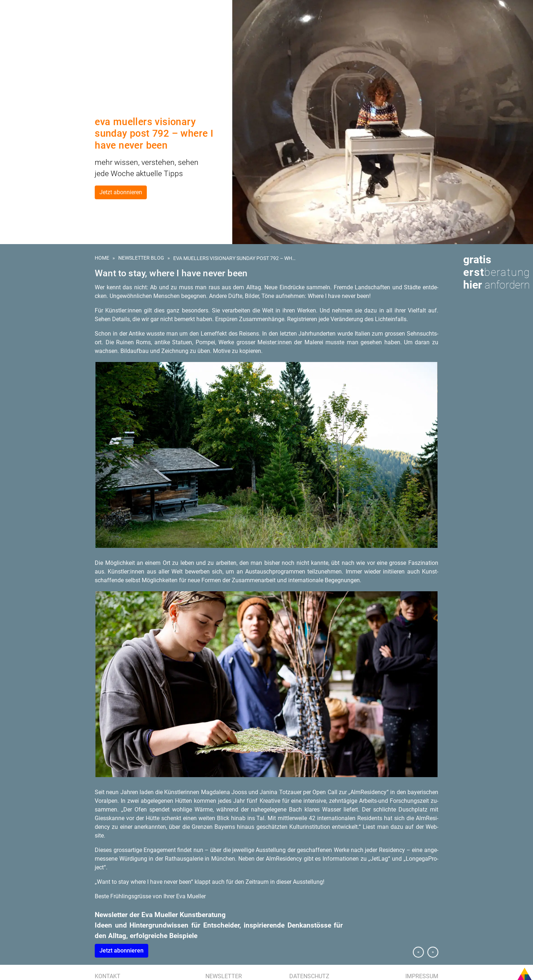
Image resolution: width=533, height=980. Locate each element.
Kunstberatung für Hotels (40, 57)
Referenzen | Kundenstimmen (43, 74)
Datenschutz (309, 976)
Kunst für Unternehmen (37, 41)
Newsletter (224, 976)
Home (102, 258)
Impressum (422, 976)
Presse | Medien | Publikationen (44, 82)
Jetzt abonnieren (121, 192)
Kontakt (108, 976)
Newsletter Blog (141, 258)
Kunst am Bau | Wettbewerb (40, 49)
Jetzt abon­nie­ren (121, 951)
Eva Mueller (23, 90)
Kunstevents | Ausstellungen (43, 65)
